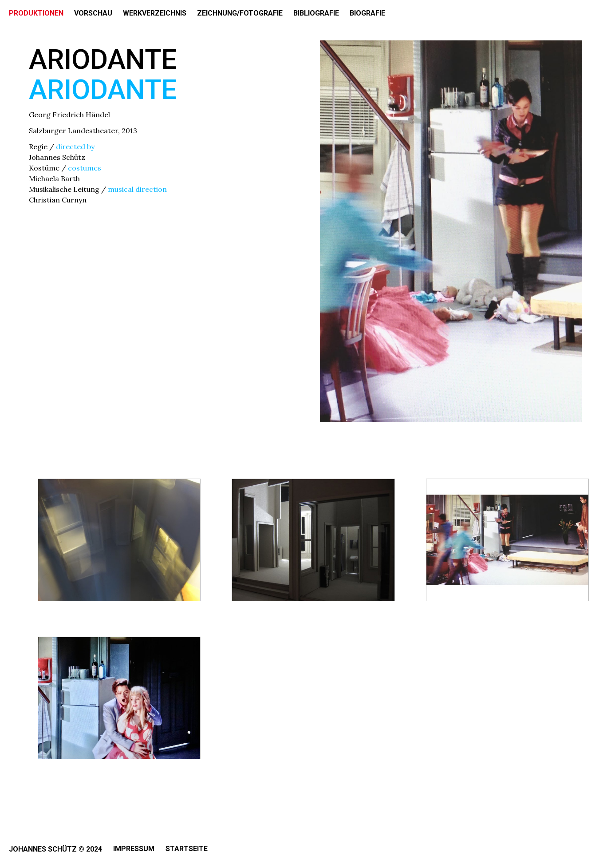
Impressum (134, 849)
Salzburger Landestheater (73, 131)
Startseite (187, 849)
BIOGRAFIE (367, 13)
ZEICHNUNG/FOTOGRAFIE (240, 13)
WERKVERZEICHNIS (155, 13)
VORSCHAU (93, 13)
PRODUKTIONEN (36, 13)
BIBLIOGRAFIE (316, 13)
